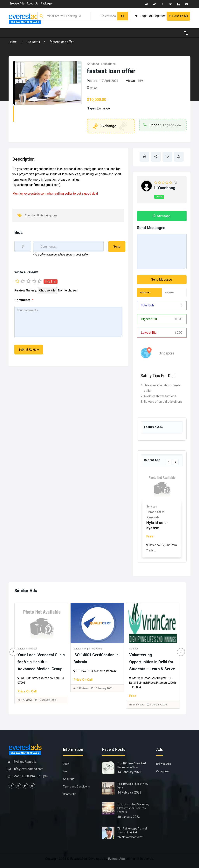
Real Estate (153, 507)
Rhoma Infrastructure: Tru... (159, 522)
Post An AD (178, 16)
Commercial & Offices (160, 512)
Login (141, 16)
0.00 (179, 319)
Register (157, 16)
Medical (51, 649)
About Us (32, 3)
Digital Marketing (111, 649)
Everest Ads (116, 859)
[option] (162, 514)
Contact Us (70, 794)
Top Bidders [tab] (169, 292)
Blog (66, 771)
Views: (131, 81)
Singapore (167, 353)
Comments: (24, 300)
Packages (47, 3)
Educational (109, 64)
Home (13, 42)
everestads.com (35, 194)
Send (117, 246)
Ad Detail (34, 42)
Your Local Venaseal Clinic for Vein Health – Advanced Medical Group (59, 662)
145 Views (156, 705)
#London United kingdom (41, 215)
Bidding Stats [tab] (145, 292)
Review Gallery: (26, 290)
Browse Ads (17, 3)
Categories (163, 771)
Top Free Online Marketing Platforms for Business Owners (133, 808)
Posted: (93, 81)
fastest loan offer (62, 42)
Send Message (162, 280)
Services (93, 64)
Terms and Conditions (76, 787)
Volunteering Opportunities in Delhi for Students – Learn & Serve (170, 662)
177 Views (45, 700)
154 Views (100, 688)
